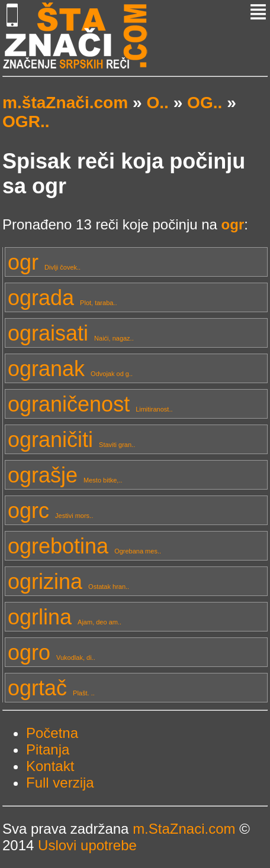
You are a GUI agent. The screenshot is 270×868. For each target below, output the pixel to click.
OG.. (205, 103)
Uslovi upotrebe (87, 845)
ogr (44, 262)
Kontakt (50, 766)
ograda (62, 298)
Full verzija (60, 783)
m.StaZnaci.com (184, 829)
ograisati (71, 333)
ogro (52, 652)
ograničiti (71, 440)
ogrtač (51, 688)
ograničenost (90, 404)
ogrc (50, 511)
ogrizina (68, 582)
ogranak (70, 369)
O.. (157, 103)
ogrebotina (84, 546)
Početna (52, 733)
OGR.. (26, 122)
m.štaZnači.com (65, 103)
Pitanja (48, 749)
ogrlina (65, 617)
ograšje (65, 475)
